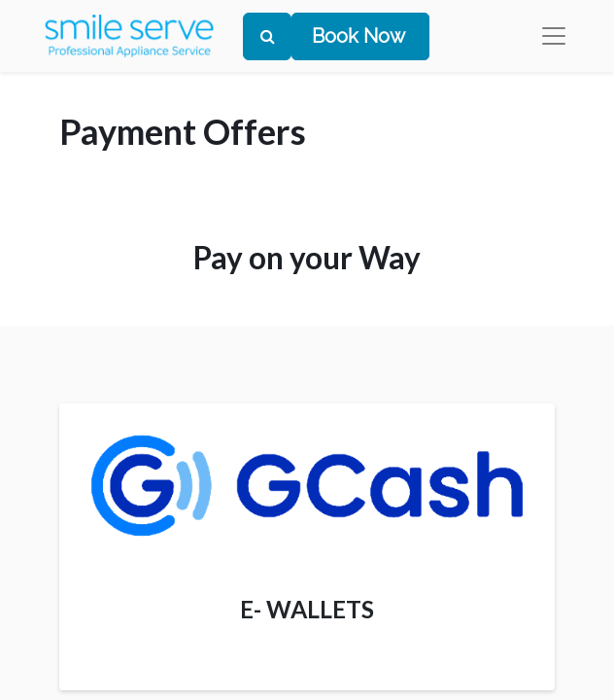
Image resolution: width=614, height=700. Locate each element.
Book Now (358, 36)
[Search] (267, 36)
